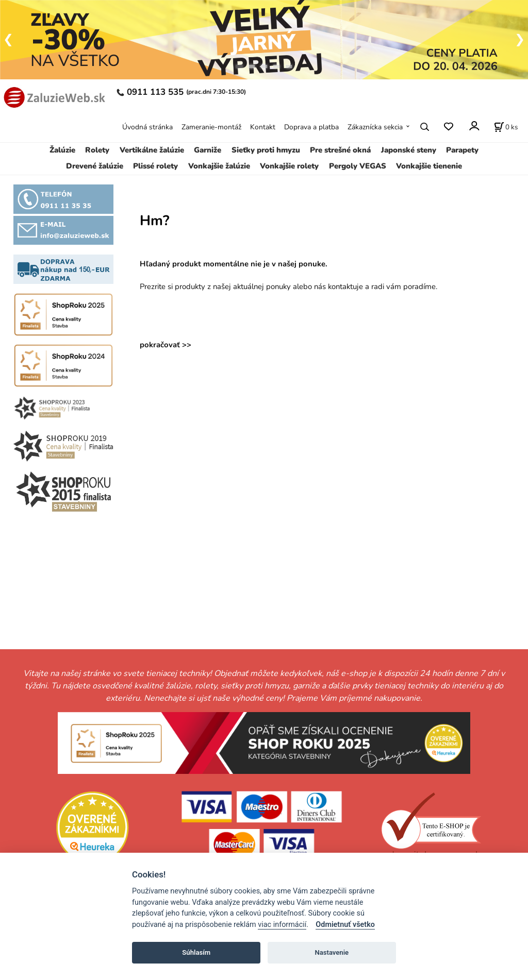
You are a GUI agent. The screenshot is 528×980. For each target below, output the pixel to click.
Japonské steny (409, 150)
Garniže (208, 150)
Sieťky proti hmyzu (266, 150)
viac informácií (282, 925)
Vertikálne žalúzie (152, 150)
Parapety (462, 150)
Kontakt (263, 127)
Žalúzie (62, 150)
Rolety (97, 150)
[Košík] (506, 127)
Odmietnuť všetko (345, 925)
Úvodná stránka (147, 127)
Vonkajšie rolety (289, 166)
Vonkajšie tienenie (429, 166)
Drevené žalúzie (95, 166)
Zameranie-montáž (211, 127)
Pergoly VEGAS (358, 166)
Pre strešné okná (340, 150)
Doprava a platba (311, 127)
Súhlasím (196, 952)
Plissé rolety (155, 166)
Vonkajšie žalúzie (219, 166)
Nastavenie (332, 952)
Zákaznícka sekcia (375, 127)
